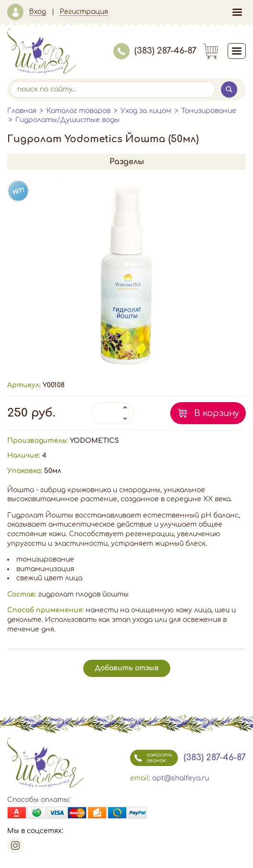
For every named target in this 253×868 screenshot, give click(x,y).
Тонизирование (209, 111)
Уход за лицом (146, 111)
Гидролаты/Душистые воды (67, 120)
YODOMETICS (94, 441)
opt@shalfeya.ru (181, 778)
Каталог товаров (78, 111)
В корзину (217, 413)
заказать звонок (151, 758)
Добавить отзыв (127, 668)
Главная (22, 111)
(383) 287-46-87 (155, 51)
